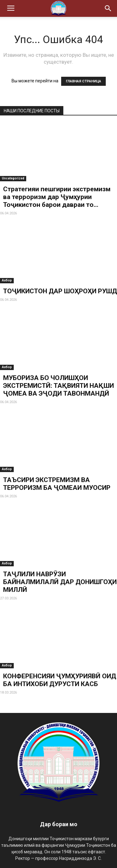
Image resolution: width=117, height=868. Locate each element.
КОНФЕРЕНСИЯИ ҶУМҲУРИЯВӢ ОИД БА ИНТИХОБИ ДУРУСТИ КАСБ (60, 680)
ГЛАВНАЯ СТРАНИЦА (83, 81)
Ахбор (7, 280)
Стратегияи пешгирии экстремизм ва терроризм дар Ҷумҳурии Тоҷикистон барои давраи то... (57, 197)
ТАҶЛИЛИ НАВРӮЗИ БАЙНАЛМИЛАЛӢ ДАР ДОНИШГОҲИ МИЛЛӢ (60, 582)
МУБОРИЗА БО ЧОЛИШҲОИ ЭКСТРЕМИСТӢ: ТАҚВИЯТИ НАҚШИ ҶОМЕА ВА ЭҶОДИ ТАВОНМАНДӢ (58, 386)
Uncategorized (13, 178)
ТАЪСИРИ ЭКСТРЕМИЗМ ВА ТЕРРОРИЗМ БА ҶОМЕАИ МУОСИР (57, 484)
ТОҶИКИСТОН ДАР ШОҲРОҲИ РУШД (60, 291)
